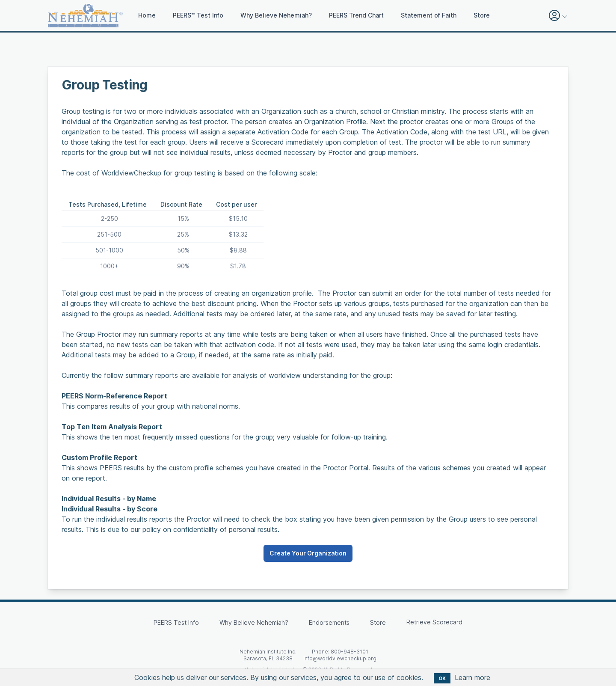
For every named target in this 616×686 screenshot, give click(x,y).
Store (482, 15)
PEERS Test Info (176, 622)
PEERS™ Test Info (198, 15)
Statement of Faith (429, 15)
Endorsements (329, 622)
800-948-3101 (349, 652)
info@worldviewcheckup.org (340, 658)
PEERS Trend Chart (356, 15)
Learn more (472, 677)
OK (442, 678)
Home (147, 15)
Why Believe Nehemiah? (276, 15)
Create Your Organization (308, 553)
